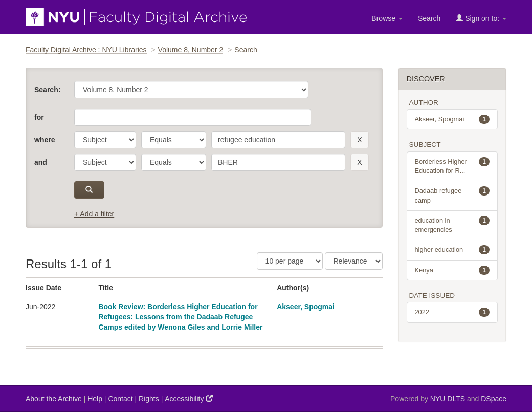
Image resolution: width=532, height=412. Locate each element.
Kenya (452, 270)
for (39, 117)
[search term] (278, 140)
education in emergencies (452, 225)
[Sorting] (354, 261)
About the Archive (54, 399)
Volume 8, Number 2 (191, 50)
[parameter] (105, 140)
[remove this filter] (359, 140)
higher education (452, 250)
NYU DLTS (448, 399)
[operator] (174, 140)
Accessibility (189, 398)
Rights (149, 399)
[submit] (89, 190)
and (41, 162)
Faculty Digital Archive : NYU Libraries (86, 50)
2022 (452, 312)
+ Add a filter (94, 214)
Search (429, 18)
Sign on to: (481, 18)
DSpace (494, 399)
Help (95, 399)
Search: (47, 90)
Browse (387, 18)
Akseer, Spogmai (306, 307)
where (45, 140)
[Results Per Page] (290, 261)
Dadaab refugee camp (452, 195)
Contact (120, 399)
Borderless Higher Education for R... (452, 166)
